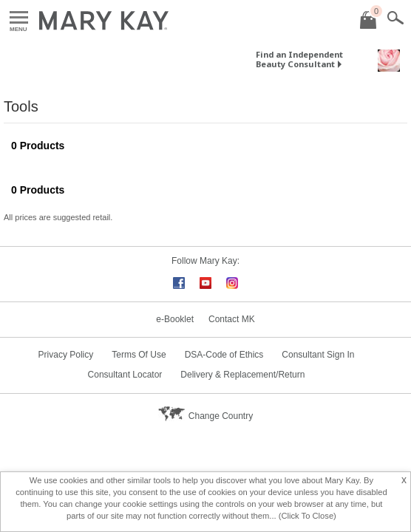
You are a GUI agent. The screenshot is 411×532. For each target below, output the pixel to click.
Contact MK (232, 319)
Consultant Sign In (318, 355)
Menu (19, 18)
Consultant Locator (125, 375)
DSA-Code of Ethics (224, 355)
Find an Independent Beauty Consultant (299, 59)
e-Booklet (175, 319)
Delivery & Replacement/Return (242, 375)
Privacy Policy (66, 355)
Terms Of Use (139, 355)
